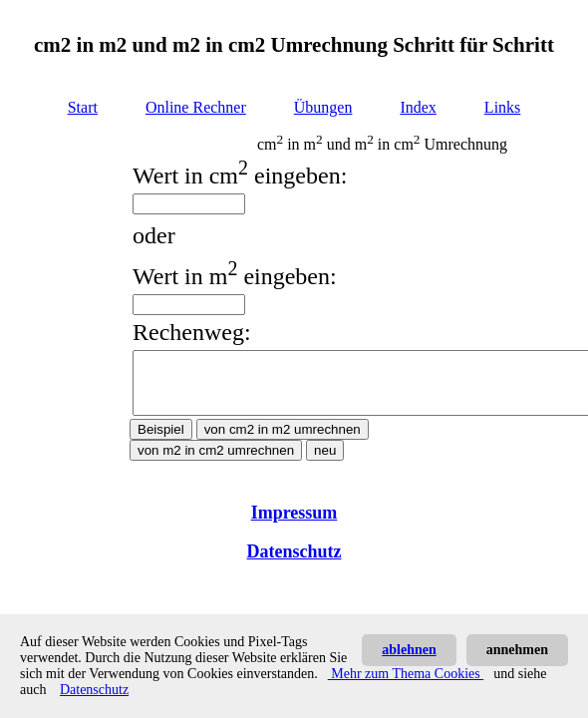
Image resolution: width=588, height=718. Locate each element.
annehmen (517, 650)
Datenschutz (294, 563)
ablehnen (409, 650)
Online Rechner (196, 107)
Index (418, 107)
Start (83, 107)
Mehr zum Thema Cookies (406, 674)
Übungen (323, 107)
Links (502, 107)
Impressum (294, 525)
